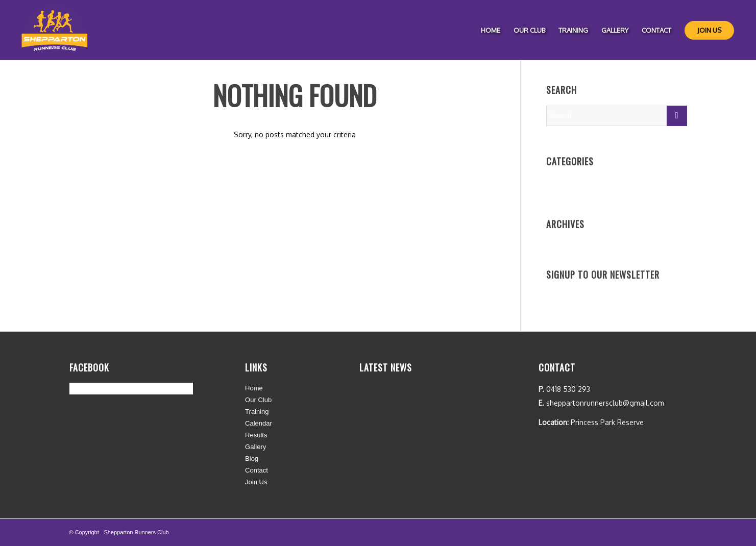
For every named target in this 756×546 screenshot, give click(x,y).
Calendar (259, 423)
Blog (252, 458)
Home (254, 388)
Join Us (256, 482)
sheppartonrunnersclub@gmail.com (605, 403)
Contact (257, 470)
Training (257, 412)
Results (256, 435)
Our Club (258, 400)
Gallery (255, 447)
